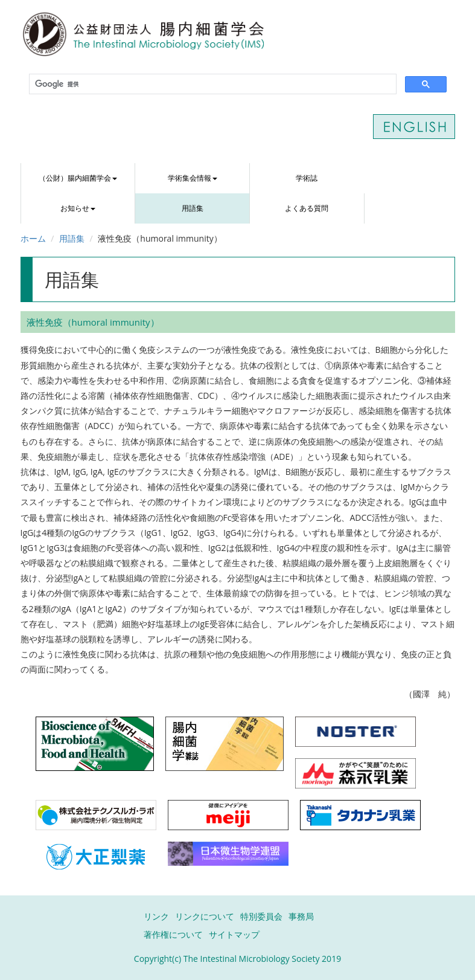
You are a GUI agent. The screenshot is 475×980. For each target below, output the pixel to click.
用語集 (193, 208)
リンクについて (205, 916)
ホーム (33, 238)
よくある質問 (307, 208)
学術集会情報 (193, 178)
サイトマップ (234, 934)
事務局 (301, 916)
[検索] (212, 84)
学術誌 (307, 178)
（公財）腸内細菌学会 (78, 178)
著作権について (173, 934)
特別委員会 (261, 916)
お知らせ (78, 208)
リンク (156, 916)
